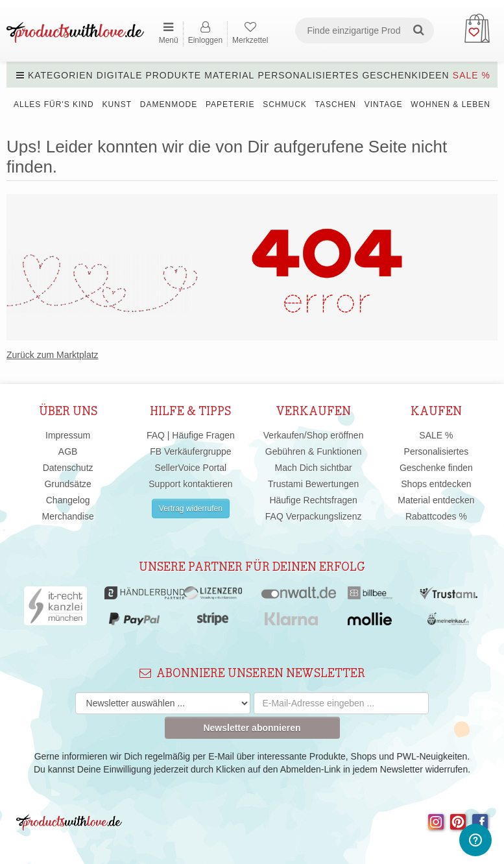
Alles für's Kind (54, 104)
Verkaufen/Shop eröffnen (314, 435)
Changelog (68, 500)
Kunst (117, 104)
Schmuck (285, 104)
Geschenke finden (436, 468)
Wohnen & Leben (450, 104)
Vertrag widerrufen (191, 509)
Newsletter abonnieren (252, 728)
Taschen (336, 104)
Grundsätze (67, 484)
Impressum (68, 435)
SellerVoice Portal (191, 468)
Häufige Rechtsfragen (313, 500)
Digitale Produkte (149, 75)
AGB (68, 451)
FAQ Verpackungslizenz (314, 516)
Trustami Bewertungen (313, 484)
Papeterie (230, 104)
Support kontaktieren (190, 484)
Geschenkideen (405, 75)
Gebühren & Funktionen (314, 451)
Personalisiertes (308, 75)
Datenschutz (68, 468)
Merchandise (68, 516)
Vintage (384, 104)
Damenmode (169, 104)
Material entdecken (436, 500)
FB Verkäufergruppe (190, 451)
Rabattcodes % (436, 516)
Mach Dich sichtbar (314, 468)
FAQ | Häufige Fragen (191, 435)
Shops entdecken (436, 484)
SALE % (472, 75)
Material (229, 75)
